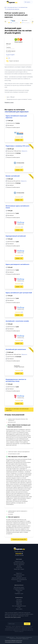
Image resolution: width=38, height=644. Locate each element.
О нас (19, 607)
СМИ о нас (19, 604)
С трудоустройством (19, 589)
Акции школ (19, 590)
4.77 (22, 167)
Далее (19, 140)
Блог (19, 592)
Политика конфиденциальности (14, 641)
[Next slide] (32, 22)
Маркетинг (19, 573)
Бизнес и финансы (19, 564)
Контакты (19, 600)
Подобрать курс (19, 593)
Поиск (27, 624)
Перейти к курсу (9, 102)
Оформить (24, 151)
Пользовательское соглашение (13, 642)
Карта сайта (19, 609)
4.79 (22, 371)
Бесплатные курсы (19, 587)
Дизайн (19, 566)
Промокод (31, 146)
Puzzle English (10, 55)
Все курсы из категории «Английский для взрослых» (17, 410)
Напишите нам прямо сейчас (13, 617)
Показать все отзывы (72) (19, 539)
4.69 (22, 137)
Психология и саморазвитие (19, 579)
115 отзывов (27, 23)
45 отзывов (15, 23)
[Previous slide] (6, 22)
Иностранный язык (19, 575)
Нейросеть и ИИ (19, 561)
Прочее (19, 581)
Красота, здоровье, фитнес (19, 578)
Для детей (19, 576)
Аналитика (19, 568)
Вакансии (19, 603)
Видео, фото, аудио (19, 569)
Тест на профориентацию (19, 606)
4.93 (22, 227)
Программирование (19, 563)
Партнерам (19, 601)
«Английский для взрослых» (17, 112)
